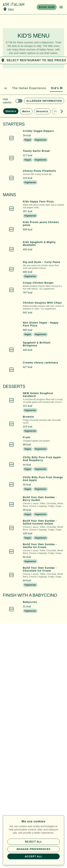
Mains (26, 111)
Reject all (34, 842)
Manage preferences (33, 849)
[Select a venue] (8, 9)
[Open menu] (61, 7)
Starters (11, 111)
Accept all (33, 856)
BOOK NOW (47, 7)
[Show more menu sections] (60, 111)
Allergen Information (44, 101)
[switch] (13, 101)
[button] (33, 138)
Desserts (42, 111)
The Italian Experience (29, 88)
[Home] (14, 4)
